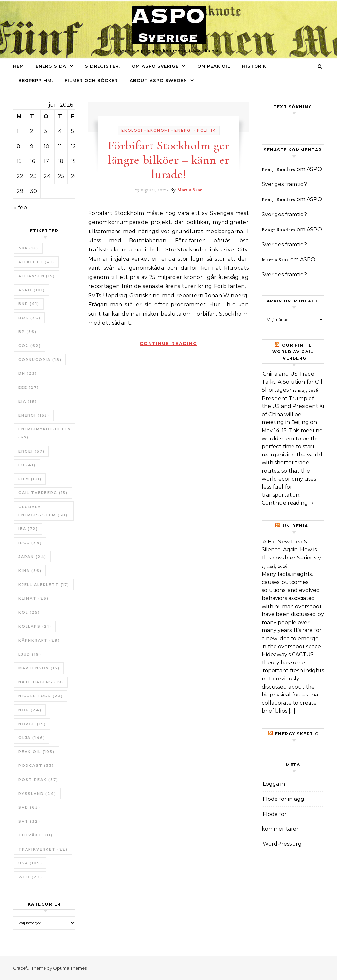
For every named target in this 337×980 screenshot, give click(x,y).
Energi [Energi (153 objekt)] (34, 415)
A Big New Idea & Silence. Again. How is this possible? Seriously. (292, 550)
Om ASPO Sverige (155, 66)
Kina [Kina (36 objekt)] (30, 571)
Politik (206, 130)
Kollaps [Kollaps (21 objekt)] (35, 626)
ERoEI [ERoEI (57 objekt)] (31, 451)
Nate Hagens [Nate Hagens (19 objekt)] (41, 682)
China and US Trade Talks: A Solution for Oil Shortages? (292, 382)
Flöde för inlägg (284, 799)
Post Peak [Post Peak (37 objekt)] (38, 780)
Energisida (51, 66)
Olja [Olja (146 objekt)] (32, 738)
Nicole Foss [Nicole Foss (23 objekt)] (41, 696)
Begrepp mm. (36, 80)
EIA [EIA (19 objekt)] (28, 401)
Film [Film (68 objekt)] (30, 479)
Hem (18, 66)
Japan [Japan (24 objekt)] (32, 557)
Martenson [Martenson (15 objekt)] (39, 668)
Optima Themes (70, 968)
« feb (20, 207)
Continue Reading (168, 343)
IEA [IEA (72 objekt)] (28, 529)
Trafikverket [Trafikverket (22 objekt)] (43, 849)
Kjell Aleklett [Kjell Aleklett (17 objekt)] (44, 585)
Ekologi (132, 130)
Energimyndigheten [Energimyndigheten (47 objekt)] (45, 433)
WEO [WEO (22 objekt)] (30, 877)
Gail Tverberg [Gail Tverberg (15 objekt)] (43, 493)
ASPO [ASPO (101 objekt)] (32, 290)
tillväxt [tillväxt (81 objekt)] (35, 835)
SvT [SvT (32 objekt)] (29, 821)
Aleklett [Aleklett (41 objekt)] (36, 262)
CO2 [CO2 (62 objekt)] (30, 346)
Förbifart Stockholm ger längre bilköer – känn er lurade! (169, 160)
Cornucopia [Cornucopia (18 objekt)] (40, 360)
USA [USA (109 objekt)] (30, 863)
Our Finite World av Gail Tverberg (293, 352)
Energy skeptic (297, 734)
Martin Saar (189, 190)
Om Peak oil (214, 66)
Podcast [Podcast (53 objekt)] (36, 765)
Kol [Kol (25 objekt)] (29, 612)
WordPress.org (282, 844)
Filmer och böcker (91, 80)
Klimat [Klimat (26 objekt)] (34, 598)
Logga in (274, 784)
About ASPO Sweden (158, 80)
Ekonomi (159, 130)
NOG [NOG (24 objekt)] (30, 710)
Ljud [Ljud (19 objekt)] (30, 654)
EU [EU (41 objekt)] (27, 465)
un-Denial (297, 526)
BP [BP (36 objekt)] (27, 332)
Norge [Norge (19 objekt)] (32, 724)
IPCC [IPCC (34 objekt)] (30, 543)
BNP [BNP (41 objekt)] (29, 304)
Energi (183, 130)
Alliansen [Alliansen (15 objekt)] (37, 276)
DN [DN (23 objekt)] (28, 373)
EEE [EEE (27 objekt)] (29, 387)
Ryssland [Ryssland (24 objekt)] (37, 794)
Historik (254, 66)
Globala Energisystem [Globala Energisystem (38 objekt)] (43, 511)
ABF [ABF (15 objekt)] (28, 248)
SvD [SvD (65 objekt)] (29, 807)
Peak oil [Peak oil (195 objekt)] (36, 752)
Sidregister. (103, 66)
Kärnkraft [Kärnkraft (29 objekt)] (39, 640)
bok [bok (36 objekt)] (29, 318)
